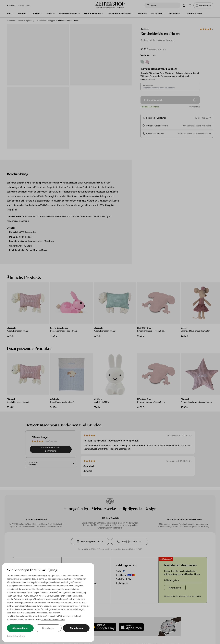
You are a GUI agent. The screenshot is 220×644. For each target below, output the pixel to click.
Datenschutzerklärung (16, 636)
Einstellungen (48, 628)
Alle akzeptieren (20, 628)
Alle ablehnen (76, 628)
